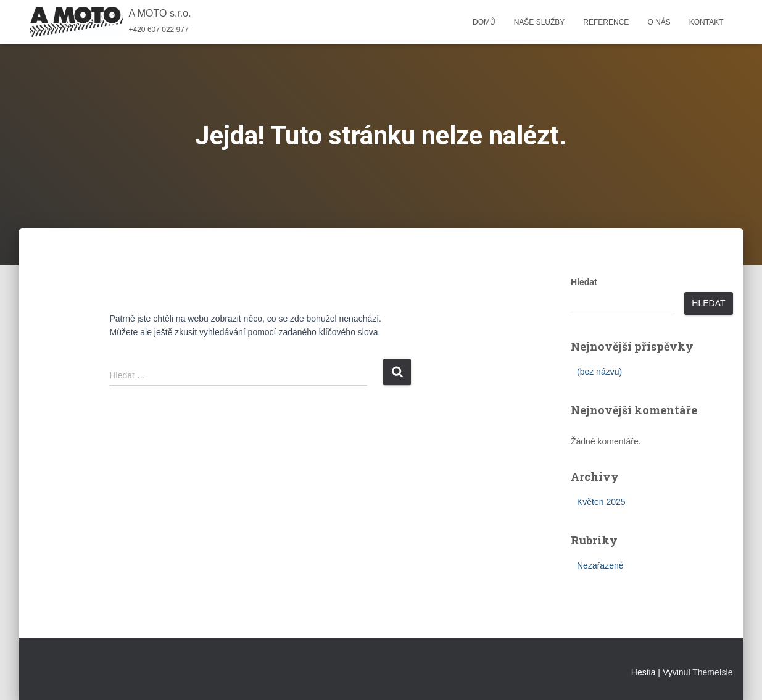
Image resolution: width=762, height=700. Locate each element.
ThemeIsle (712, 672)
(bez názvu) (599, 372)
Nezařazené (600, 565)
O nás (659, 22)
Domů (484, 22)
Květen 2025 (601, 502)
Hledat (584, 282)
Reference (606, 22)
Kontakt (706, 22)
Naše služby (540, 22)
